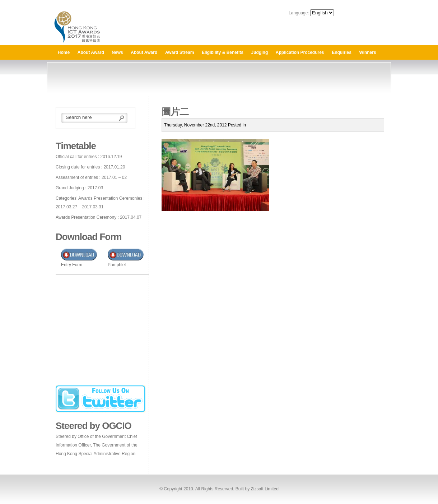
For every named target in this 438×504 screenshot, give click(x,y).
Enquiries (342, 52)
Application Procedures (300, 52)
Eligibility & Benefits (223, 52)
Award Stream (180, 52)
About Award (91, 52)
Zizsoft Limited (264, 489)
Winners (367, 52)
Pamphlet (117, 265)
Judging (260, 52)
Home (64, 52)
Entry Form (72, 265)
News (117, 52)
